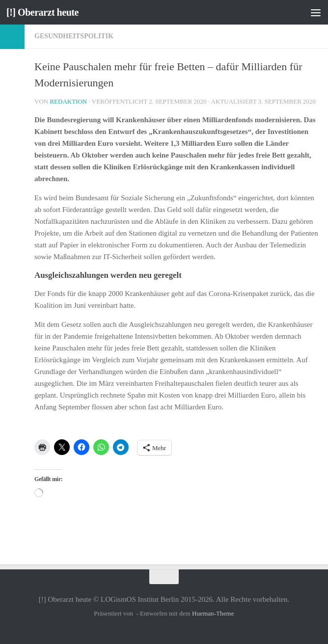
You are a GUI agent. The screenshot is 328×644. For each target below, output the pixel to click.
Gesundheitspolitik (74, 36)
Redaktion (68, 101)
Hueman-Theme (213, 613)
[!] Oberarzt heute (44, 12)
